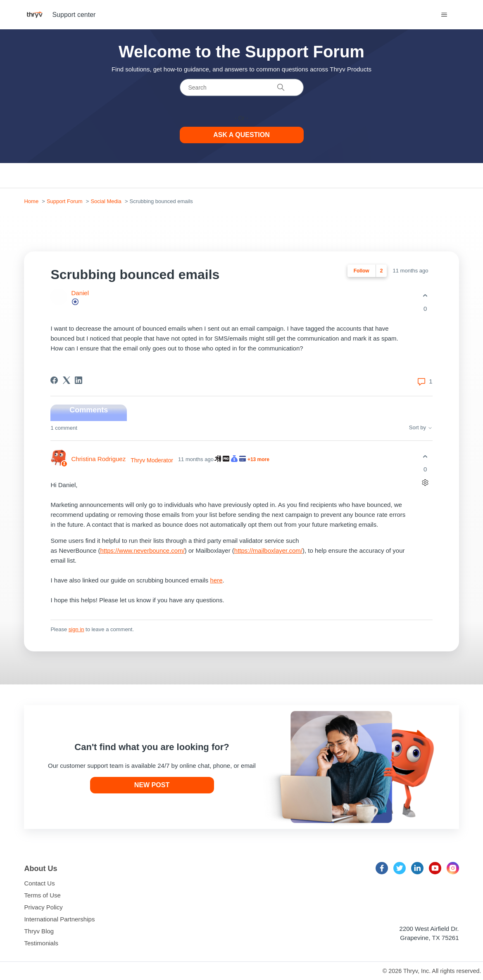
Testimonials (41, 943)
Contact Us (39, 883)
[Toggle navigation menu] (444, 15)
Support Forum (65, 201)
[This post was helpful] (425, 296)
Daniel (80, 293)
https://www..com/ (143, 550)
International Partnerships (59, 919)
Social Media (106, 201)
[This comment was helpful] (425, 456)
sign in (76, 629)
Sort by (421, 428)
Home (31, 201)
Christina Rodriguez (98, 459)
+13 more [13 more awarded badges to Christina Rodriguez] (258, 459)
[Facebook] (54, 380)
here (217, 580)
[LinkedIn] (79, 380)
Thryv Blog (39, 931)
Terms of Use (42, 895)
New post (152, 785)
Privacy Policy (43, 907)
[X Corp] (67, 380)
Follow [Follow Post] (362, 271)
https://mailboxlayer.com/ (268, 550)
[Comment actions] (425, 483)
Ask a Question (241, 135)
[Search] (242, 88)
